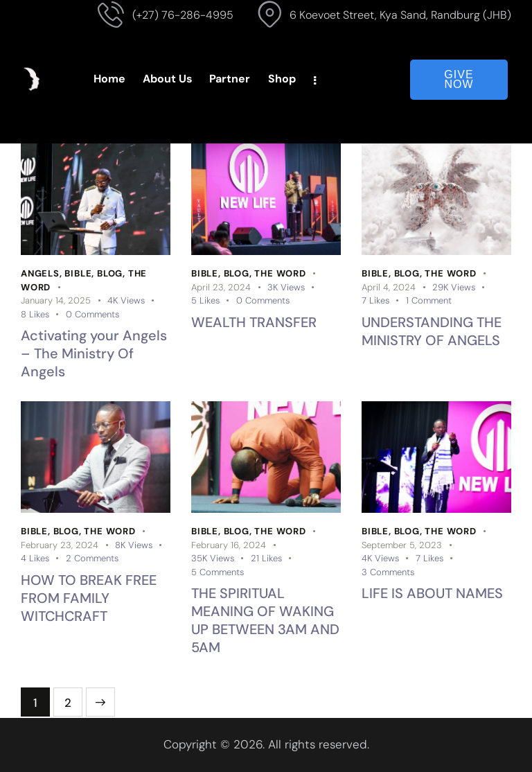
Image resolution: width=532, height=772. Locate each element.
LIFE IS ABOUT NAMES (432, 593)
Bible (78, 273)
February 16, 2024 (229, 545)
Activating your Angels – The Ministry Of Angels (94, 353)
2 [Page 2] (73, 699)
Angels (40, 273)
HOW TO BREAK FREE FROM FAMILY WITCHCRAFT (89, 598)
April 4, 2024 (389, 287)
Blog (110, 273)
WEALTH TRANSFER (254, 322)
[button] (43, 315)
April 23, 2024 (221, 287)
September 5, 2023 (402, 545)
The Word (280, 273)
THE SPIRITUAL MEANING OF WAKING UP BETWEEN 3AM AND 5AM (265, 620)
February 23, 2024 (60, 545)
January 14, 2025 (56, 300)
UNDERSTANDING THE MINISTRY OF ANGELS (432, 331)
